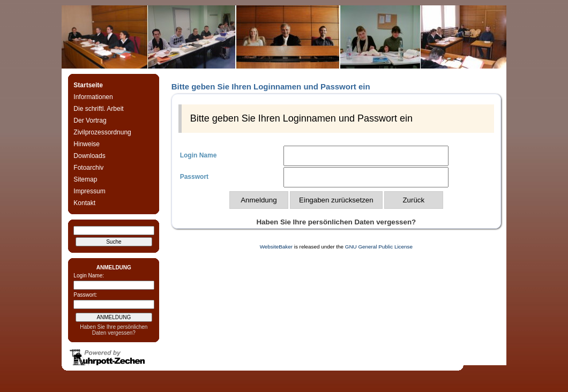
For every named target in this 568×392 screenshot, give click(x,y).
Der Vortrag (90, 120)
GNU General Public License (379, 247)
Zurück (413, 200)
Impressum (89, 191)
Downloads (89, 156)
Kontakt (84, 203)
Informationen (93, 97)
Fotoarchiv (88, 168)
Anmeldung (259, 200)
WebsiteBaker (276, 247)
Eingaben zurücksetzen (336, 200)
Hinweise (87, 144)
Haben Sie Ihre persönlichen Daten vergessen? (114, 330)
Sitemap (85, 179)
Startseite (88, 85)
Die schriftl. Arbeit (98, 109)
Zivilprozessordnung (102, 132)
